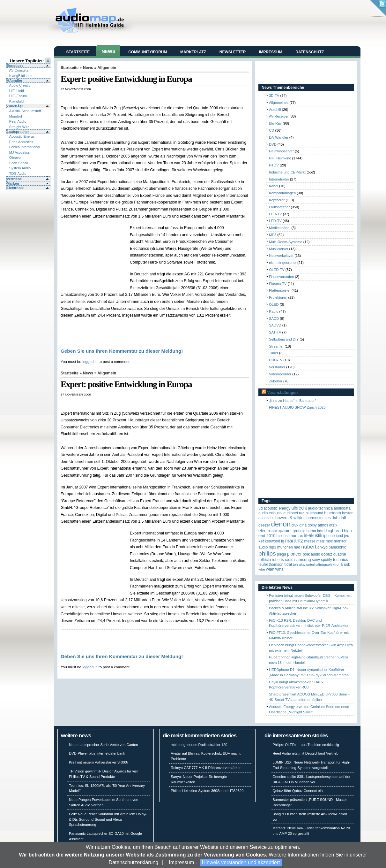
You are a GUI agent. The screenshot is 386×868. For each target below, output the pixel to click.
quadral (340, 554)
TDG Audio (18, 173)
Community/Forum (148, 52)
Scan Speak (19, 163)
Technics (341, 560)
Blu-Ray (275, 123)
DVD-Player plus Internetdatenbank (97, 753)
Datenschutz (310, 52)
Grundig (299, 531)
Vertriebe (14, 179)
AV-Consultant (20, 70)
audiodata (342, 508)
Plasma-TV (278, 284)
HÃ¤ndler (15, 81)
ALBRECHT (299, 508)
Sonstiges (15, 65)
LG (282, 541)
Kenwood (272, 541)
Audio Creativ (20, 85)
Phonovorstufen (281, 277)
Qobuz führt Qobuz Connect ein (297, 791)
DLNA (303, 525)
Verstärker (277, 367)
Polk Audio (312, 554)
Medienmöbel (280, 228)
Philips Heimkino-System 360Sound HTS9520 (207, 791)
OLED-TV (277, 270)
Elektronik (15, 188)
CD (271, 130)
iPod (340, 536)
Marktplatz (193, 52)
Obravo (15, 157)
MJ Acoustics (19, 152)
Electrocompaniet (275, 531)
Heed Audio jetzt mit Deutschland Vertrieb (305, 753)
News (108, 51)
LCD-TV (275, 214)
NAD (297, 547)
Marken (13, 183)
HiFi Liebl (17, 91)
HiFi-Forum (18, 96)
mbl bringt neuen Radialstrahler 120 (199, 745)
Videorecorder (280, 374)
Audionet (291, 513)
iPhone (329, 536)
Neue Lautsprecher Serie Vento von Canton (103, 745)
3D (260, 508)
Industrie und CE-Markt (287, 172)
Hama (311, 531)
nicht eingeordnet (283, 263)
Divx (295, 525)
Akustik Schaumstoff (25, 111)
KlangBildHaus (21, 76)
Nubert (309, 547)
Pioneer (294, 554)
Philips (267, 553)
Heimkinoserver (281, 151)
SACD (274, 319)
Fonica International (25, 147)
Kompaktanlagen (282, 193)
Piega (282, 554)
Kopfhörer (277, 200)
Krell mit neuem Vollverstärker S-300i (98, 762)
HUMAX (297, 536)
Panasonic (337, 547)
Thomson (276, 565)
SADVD (275, 325)
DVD (273, 144)
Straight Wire (19, 127)
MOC (329, 541)
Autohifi (275, 110)
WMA (279, 569)
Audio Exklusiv (270, 513)
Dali (343, 518)
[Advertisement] (95, 258)
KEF (261, 541)
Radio (274, 311)
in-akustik (313, 536)
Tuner (274, 353)
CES (328, 518)
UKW (302, 565)
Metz (321, 541)
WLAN (270, 569)
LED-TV (275, 221)
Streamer (276, 346)
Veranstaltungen (282, 393)
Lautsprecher (18, 132)
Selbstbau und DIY (284, 339)
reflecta (265, 560)
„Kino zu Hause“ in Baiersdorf (292, 401)
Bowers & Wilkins (290, 518)
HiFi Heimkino (280, 158)
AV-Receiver (279, 116)
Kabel (274, 186)
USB (347, 565)
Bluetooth (333, 513)
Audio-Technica (320, 508)
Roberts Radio (282, 560)
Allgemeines (279, 103)
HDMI (321, 531)
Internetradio (279, 179)
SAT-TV (275, 332)
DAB (335, 518)
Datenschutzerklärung (134, 862)
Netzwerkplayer (281, 256)
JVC (346, 536)
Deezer (264, 525)
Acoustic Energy (22, 136)
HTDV (274, 165)
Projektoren (278, 297)
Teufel (263, 565)
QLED (274, 304)
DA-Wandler (279, 137)
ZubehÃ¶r (15, 106)
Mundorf (16, 116)
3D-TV (274, 96)
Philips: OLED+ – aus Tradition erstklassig (306, 745)
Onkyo (323, 547)
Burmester (315, 518)
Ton (295, 565)
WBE (262, 569)
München (285, 547)
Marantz (294, 541)
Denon (281, 524)
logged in (90, 361)
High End (335, 531)
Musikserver (278, 249)
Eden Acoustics (21, 142)
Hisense (283, 536)
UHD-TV (276, 360)
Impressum (181, 862)
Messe (310, 541)
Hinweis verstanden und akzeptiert (241, 862)
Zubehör (276, 381)
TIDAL (288, 564)
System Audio (20, 168)
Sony (316, 560)
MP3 (273, 235)
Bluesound (314, 513)
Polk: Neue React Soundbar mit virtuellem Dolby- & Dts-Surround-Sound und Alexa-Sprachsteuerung (108, 819)
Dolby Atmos (318, 525)
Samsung (303, 560)
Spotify (327, 560)
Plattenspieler (280, 290)
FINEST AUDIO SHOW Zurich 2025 (297, 407)
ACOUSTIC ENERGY (277, 508)
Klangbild (16, 101)
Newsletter (233, 52)
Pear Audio (18, 121)
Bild (302, 513)
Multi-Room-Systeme (286, 242)
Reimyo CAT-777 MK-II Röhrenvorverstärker (206, 768)
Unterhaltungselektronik (325, 565)
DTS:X (333, 525)
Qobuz (327, 554)
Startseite (78, 52)
